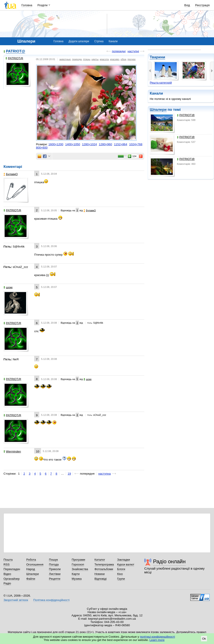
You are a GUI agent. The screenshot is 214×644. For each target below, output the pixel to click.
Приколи (55, 569)
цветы (95, 59)
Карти (76, 574)
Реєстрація (202, 5)
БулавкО (11, 174)
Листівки (55, 574)
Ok (204, 639)
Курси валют (126, 564)
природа (77, 59)
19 (69, 474)
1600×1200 (56, 144)
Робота (31, 560)
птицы (87, 59)
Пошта (8, 560)
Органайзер (12, 579)
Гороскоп (78, 564)
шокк (8, 287)
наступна (104, 474)
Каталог (100, 560)
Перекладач (12, 569)
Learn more (157, 640)
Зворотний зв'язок (16, 600)
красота (104, 59)
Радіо (7, 583)
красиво (115, 59)
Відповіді (101, 579)
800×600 (42, 148)
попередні (119, 51)
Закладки (123, 560)
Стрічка (99, 41)
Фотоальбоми (104, 569)
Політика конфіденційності (51, 600)
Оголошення (35, 564)
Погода (54, 564)
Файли (31, 579)
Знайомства (80, 569)
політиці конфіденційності (157, 637)
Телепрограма (104, 564)
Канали (113, 41)
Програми (78, 560)
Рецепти (55, 579)
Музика (77, 579)
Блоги (121, 569)
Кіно (120, 574)
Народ (31, 569)
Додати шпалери (79, 41)
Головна (27, 5)
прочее (131, 59)
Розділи (43, 5)
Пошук (53, 560)
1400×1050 (73, 144)
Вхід (187, 5)
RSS (7, 564)
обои (123, 59)
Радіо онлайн (169, 561)
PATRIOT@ (186, 115)
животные (65, 59)
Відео (7, 574)
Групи (121, 579)
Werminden (12, 451)
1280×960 (105, 144)
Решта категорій (161, 83)
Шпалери (158, 110)
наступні (133, 51)
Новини (100, 574)
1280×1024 (89, 144)
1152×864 (121, 144)
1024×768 (136, 144)
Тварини (157, 57)
